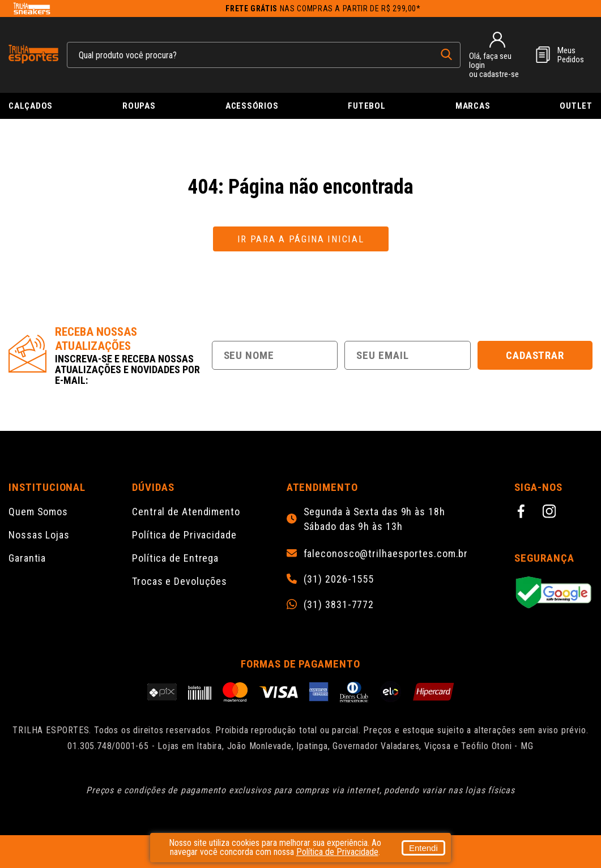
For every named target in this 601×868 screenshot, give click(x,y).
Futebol (366, 106)
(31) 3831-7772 (339, 605)
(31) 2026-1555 (339, 579)
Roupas (139, 106)
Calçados (31, 106)
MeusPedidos (571, 55)
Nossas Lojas (39, 535)
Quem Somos (38, 512)
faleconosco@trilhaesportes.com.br (386, 554)
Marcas (473, 106)
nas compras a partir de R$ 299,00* (323, 8)
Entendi (423, 848)
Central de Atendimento (186, 512)
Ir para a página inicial (301, 239)
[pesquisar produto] (446, 54)
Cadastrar (535, 355)
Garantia (27, 558)
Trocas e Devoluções (180, 581)
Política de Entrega (175, 558)
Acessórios (252, 106)
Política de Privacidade (184, 535)
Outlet (576, 106)
